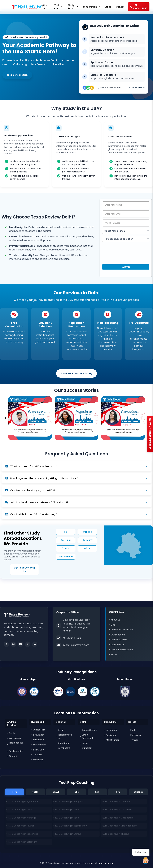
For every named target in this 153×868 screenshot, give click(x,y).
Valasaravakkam (65, 736)
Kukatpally (38, 740)
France (66, 549)
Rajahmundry (16, 751)
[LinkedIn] (35, 644)
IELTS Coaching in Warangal (22, 819)
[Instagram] (13, 644)
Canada (88, 532)
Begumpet (39, 735)
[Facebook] (6, 644)
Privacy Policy (88, 863)
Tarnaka (37, 755)
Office (106, 7)
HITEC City (38, 750)
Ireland (87, 549)
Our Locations (118, 634)
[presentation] (125, 256)
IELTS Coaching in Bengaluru (70, 803)
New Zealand (66, 557)
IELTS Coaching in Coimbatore (118, 819)
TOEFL (35, 792)
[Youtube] (21, 644)
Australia (66, 541)
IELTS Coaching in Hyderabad (23, 803)
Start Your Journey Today (77, 374)
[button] (6, 419)
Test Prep (54, 7)
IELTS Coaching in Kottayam (23, 843)
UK (65, 532)
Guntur (13, 733)
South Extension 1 (87, 736)
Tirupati (13, 756)
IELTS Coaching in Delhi (20, 811)
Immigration (89, 7)
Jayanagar (112, 730)
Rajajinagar (112, 735)
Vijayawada (15, 738)
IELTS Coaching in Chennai (116, 803)
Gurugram (87, 748)
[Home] (20, 7)
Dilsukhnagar (40, 745)
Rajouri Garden (89, 730)
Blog (113, 624)
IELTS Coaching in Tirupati (21, 827)
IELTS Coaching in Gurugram (117, 811)
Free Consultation (18, 75)
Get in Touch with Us (19, 568)
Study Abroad (69, 7)
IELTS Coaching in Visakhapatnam (120, 827)
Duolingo (139, 792)
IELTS (14, 792)
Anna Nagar (64, 743)
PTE (118, 792)
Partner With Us (119, 639)
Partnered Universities (122, 629)
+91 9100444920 (138, 7)
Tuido (114, 654)
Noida (85, 743)
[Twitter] (28, 644)
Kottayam (136, 735)
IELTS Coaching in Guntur (68, 835)
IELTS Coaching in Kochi (67, 819)
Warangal (38, 760)
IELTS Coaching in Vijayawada (23, 835)
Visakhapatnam (16, 744)
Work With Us (118, 644)
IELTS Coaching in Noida (67, 811)
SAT (97, 792)
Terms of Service (106, 863)
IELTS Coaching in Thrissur (116, 835)
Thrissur (134, 740)
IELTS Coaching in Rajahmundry (71, 827)
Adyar (61, 730)
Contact (120, 7)
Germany (87, 541)
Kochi (133, 730)
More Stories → (137, 86)
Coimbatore (64, 748)
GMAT (56, 792)
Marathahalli (112, 740)
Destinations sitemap (122, 649)
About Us (115, 619)
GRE (76, 792)
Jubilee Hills (39, 730)
